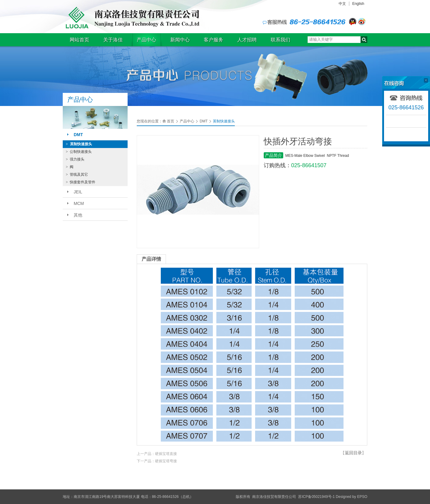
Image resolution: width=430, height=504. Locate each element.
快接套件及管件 (81, 182)
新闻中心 (180, 40)
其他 (78, 215)
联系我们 (280, 40)
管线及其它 (77, 174)
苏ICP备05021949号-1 (316, 497)
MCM (79, 203)
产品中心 (146, 40)
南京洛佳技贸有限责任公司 (131, 18)
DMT (78, 135)
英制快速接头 (79, 144)
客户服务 (213, 40)
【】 (353, 453)
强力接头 (75, 159)
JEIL (78, 192)
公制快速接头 (79, 152)
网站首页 (79, 40)
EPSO (362, 497)
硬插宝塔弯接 (166, 461)
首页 (171, 121)
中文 (342, 4)
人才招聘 (247, 40)
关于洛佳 (113, 40)
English (358, 4)
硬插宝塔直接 (166, 454)
